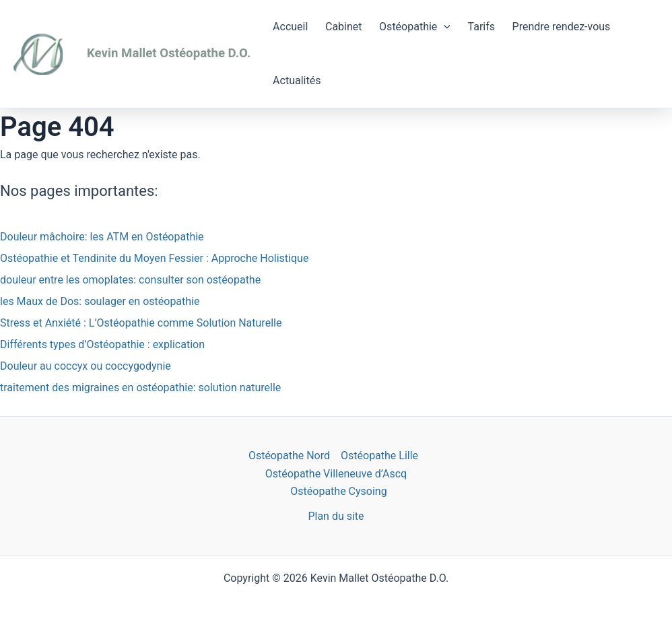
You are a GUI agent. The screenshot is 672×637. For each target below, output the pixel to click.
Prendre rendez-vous (562, 27)
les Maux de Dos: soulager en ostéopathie (100, 301)
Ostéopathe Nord (289, 456)
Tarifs (482, 27)
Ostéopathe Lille (379, 456)
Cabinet (344, 27)
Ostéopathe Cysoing (338, 491)
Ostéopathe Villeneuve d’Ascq (336, 474)
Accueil (290, 27)
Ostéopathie (415, 27)
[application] (444, 27)
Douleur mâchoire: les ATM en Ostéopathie (102, 237)
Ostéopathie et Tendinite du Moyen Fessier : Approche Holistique (154, 258)
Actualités (297, 80)
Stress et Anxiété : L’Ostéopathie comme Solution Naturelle (141, 323)
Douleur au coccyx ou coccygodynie (86, 366)
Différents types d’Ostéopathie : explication (102, 344)
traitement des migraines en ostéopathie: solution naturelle (140, 388)
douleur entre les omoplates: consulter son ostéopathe (130, 280)
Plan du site (336, 516)
